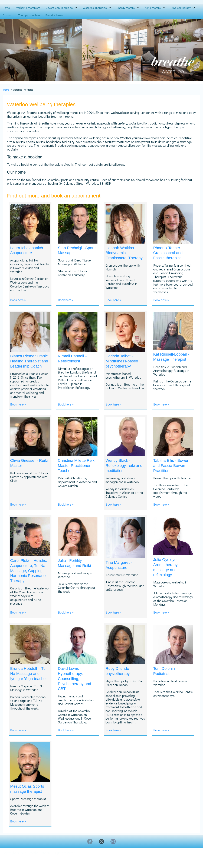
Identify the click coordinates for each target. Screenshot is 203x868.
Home (6, 90)
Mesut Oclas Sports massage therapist (29, 798)
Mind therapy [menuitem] (153, 8)
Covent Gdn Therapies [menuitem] (59, 8)
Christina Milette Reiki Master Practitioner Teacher (77, 471)
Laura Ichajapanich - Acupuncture (29, 250)
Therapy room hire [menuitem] (29, 15)
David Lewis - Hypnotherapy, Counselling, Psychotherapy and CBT (76, 688)
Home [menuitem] (6, 8)
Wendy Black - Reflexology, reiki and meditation (121, 471)
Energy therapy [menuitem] (126, 8)
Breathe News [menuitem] (54, 15)
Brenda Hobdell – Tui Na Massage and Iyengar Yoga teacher (30, 686)
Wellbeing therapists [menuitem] (28, 8)
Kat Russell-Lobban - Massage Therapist (173, 357)
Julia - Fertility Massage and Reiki (76, 569)
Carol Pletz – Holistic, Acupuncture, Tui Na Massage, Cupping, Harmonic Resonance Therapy (29, 579)
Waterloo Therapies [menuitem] (95, 8)
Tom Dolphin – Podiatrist (167, 681)
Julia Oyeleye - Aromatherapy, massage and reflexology (167, 573)
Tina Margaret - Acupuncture (120, 570)
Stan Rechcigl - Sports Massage (73, 250)
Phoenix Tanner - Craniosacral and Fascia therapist (169, 253)
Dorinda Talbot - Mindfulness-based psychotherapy (123, 362)
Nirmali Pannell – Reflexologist (74, 359)
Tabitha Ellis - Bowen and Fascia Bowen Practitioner (173, 471)
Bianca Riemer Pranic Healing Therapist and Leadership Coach (27, 364)
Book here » (18, 301)
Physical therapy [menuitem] (181, 8)
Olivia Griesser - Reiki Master (25, 469)
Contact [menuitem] (8, 15)
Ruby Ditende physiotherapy (119, 681)
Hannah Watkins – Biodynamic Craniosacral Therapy (123, 255)
